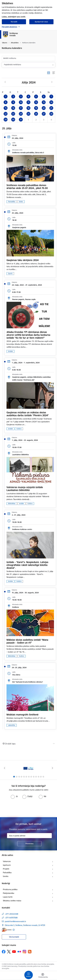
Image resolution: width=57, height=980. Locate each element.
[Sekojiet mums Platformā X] (9, 952)
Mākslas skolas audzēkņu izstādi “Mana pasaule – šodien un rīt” (27, 641)
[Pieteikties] (29, 844)
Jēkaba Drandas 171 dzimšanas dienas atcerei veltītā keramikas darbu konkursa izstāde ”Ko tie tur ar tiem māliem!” (28, 335)
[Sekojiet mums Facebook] (4, 952)
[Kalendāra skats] (49, 73)
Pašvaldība (12, 202)
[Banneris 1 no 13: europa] (29, 768)
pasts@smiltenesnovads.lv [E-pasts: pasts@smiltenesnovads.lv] (15, 921)
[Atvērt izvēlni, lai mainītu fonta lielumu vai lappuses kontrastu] (43, 976)
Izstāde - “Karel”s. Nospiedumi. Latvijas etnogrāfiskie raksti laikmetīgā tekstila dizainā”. (27, 565)
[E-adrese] (7, 930)
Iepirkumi (7, 865)
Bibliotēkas (12, 504)
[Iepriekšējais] (5, 768)
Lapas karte (8, 897)
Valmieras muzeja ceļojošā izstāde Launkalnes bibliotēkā (25, 489)
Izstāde (10, 351)
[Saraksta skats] (54, 73)
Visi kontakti (14, 937)
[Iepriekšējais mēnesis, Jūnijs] (5, 82)
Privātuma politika (10, 889)
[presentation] (29, 808)
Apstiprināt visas (41, 22)
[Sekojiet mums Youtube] (14, 952)
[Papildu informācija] (14, 930)
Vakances (7, 861)
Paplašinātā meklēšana (12, 65)
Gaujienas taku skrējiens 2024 (23, 260)
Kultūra (19, 429)
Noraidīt (14, 22)
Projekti (6, 869)
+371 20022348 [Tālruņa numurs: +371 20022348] (11, 914)
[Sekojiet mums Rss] (30, 952)
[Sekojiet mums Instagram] (24, 952)
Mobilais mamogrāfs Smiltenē (23, 715)
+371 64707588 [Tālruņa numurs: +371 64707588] (11, 918)
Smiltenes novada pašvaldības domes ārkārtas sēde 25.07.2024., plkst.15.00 (27, 187)
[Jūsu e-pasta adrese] (29, 836)
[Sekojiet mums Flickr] (19, 952)
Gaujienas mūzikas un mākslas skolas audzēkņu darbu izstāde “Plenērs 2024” (28, 414)
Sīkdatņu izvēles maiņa (12, 901)
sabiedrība (12, 725)
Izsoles (6, 876)
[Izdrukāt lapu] (28, 744)
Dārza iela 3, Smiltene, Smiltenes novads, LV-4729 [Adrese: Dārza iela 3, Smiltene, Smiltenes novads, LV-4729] (25, 925)
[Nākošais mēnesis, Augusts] (52, 82)
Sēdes (21, 202)
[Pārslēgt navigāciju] (29, 975)
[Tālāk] (52, 768)
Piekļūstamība (9, 893)
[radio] (14, 796)
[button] (6, 97)
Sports (10, 274)
